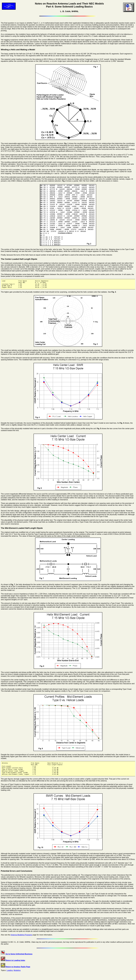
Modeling (17, 975)
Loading (10, 975)
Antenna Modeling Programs (21, 939)
